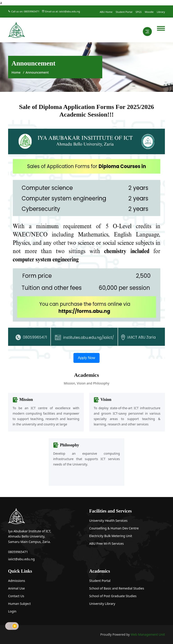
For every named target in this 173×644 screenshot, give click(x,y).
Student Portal (124, 12)
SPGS (139, 12)
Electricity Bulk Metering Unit (111, 536)
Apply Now (86, 358)
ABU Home (106, 12)
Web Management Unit (148, 634)
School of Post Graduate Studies (113, 596)
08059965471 (18, 552)
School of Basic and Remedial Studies (117, 588)
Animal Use (16, 588)
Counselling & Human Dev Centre (114, 528)
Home (16, 72)
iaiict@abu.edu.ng (21, 559)
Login (12, 611)
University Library (102, 604)
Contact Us (16, 596)
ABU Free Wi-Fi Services (106, 543)
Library (161, 12)
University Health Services (108, 521)
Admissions (17, 581)
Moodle (149, 12)
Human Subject (19, 604)
